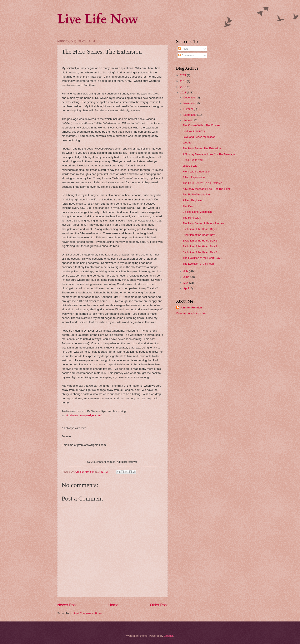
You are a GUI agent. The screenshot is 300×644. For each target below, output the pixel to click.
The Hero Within (192, 218)
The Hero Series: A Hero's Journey (203, 223)
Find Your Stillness (194, 131)
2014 (184, 87)
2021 (184, 75)
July (186, 271)
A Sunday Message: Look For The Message (209, 154)
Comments (186, 55)
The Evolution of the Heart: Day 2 (202, 258)
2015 (184, 81)
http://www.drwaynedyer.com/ (83, 415)
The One (188, 206)
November (190, 103)
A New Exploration (194, 177)
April (186, 288)
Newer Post (67, 605)
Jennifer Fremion (191, 308)
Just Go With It (191, 166)
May (186, 283)
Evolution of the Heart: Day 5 (200, 241)
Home (113, 605)
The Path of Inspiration (196, 194)
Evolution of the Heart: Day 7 (200, 229)
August (188, 120)
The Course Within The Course (201, 125)
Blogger (169, 636)
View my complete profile (191, 313)
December (190, 97)
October (188, 109)
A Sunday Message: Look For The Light (206, 189)
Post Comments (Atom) (88, 613)
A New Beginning (193, 200)
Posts (183, 49)
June (187, 277)
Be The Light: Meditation (197, 212)
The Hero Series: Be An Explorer (202, 183)
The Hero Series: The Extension (202, 148)
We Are (187, 143)
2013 (184, 92)
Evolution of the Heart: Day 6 (200, 235)
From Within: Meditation (197, 172)
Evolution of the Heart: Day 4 (200, 246)
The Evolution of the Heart (198, 264)
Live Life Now (98, 19)
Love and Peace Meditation (199, 137)
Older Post (159, 605)
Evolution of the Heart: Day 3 (200, 252)
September (190, 115)
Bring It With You (193, 160)
